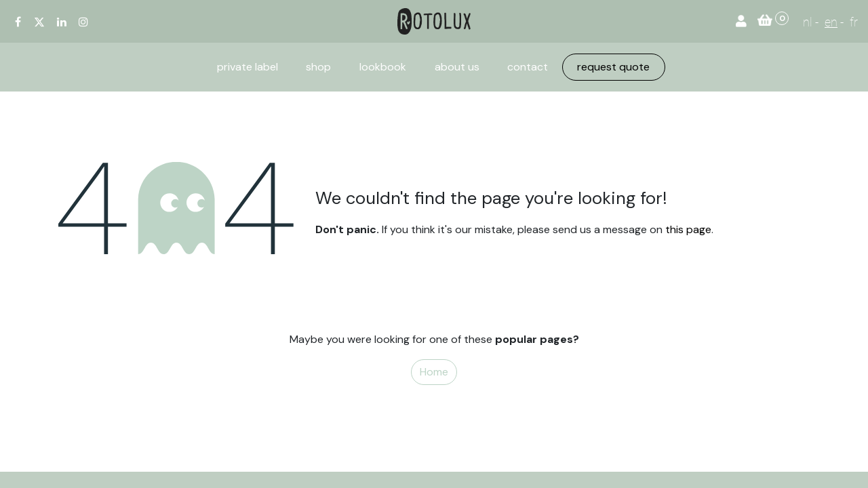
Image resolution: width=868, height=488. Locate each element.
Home (434, 372)
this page (688, 229)
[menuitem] (248, 67)
